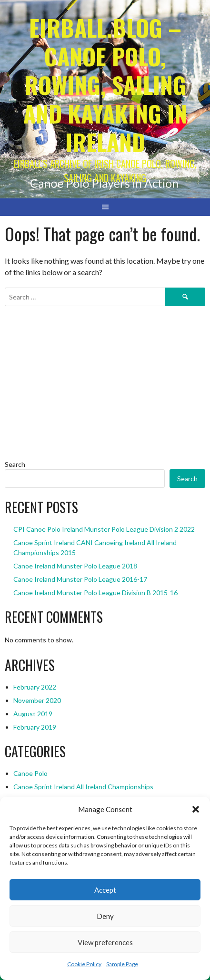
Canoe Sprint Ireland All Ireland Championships (83, 787)
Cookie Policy (84, 964)
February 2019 (35, 727)
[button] (196, 809)
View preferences (105, 942)
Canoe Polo (30, 773)
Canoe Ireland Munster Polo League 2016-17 (80, 579)
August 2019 (33, 714)
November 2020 (37, 700)
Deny (105, 916)
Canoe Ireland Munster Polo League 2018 (75, 566)
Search (15, 464)
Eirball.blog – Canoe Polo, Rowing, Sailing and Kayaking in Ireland (105, 85)
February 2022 (35, 687)
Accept (105, 890)
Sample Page (122, 964)
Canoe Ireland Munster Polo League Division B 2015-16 (95, 593)
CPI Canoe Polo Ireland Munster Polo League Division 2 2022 (104, 529)
